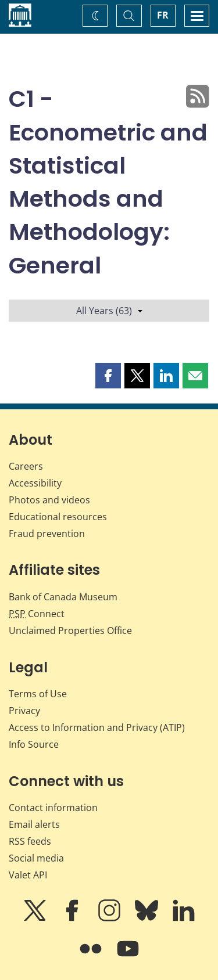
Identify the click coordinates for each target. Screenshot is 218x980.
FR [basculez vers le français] (163, 15)
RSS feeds (30, 841)
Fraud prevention (47, 534)
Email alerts (34, 824)
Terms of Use (38, 694)
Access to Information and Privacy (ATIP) (97, 727)
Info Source (34, 744)
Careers (26, 466)
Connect (37, 614)
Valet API (28, 875)
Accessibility (35, 483)
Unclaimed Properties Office (70, 630)
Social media (36, 858)
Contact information (53, 808)
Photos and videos (49, 500)
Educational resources (58, 517)
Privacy (24, 711)
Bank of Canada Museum (63, 597)
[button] (108, 376)
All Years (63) (109, 311)
